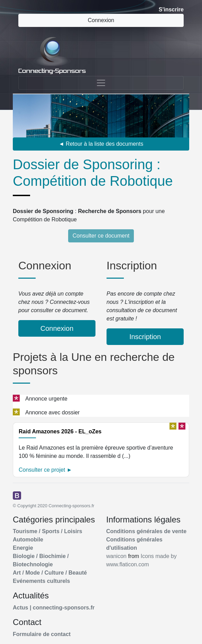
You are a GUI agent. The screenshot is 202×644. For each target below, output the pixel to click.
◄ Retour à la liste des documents (101, 144)
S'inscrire (171, 9)
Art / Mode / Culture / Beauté (50, 573)
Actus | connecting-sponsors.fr (54, 608)
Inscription (145, 337)
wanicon (116, 556)
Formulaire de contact (42, 634)
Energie (23, 548)
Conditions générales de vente (146, 531)
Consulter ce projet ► (45, 470)
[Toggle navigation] (101, 83)
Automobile (28, 540)
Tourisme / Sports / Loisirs (48, 531)
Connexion (101, 20)
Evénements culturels (41, 581)
